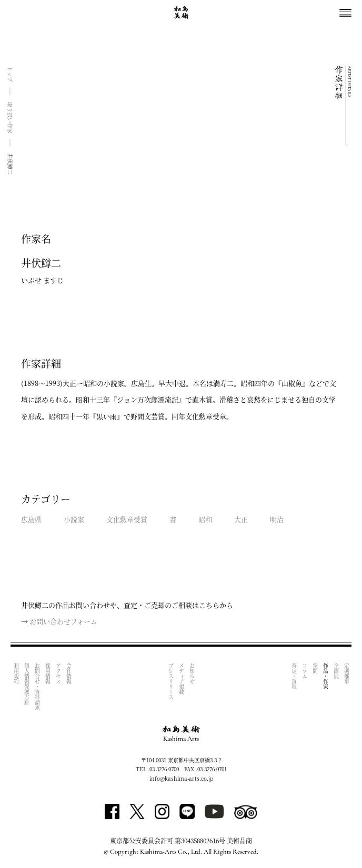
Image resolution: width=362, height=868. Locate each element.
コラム (304, 671)
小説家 (74, 519)
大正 (241, 519)
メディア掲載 (181, 679)
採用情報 (48, 673)
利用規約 (16, 673)
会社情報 (69, 673)
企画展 (336, 671)
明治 (277, 519)
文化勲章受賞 (127, 519)
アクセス (58, 673)
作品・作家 (325, 676)
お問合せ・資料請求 (37, 687)
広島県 (31, 519)
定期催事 (346, 673)
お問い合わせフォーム (63, 621)
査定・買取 (294, 676)
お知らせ (192, 673)
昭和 (205, 519)
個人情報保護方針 (27, 684)
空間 (315, 668)
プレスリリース (171, 681)
